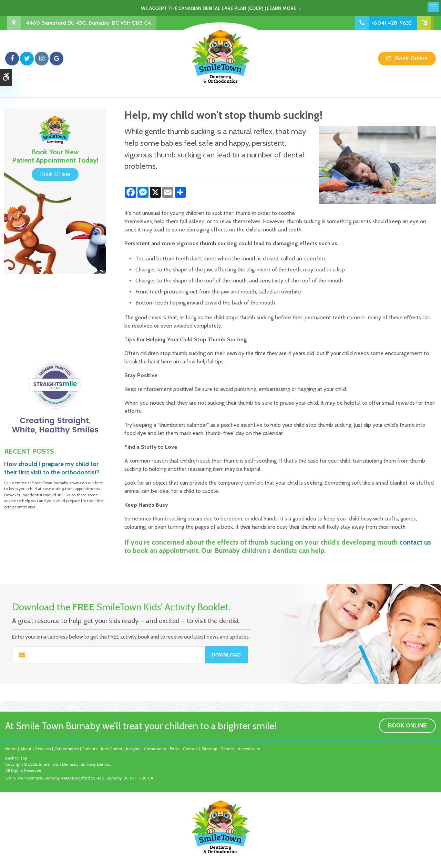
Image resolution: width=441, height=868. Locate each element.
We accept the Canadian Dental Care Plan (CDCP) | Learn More (219, 8)
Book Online (411, 58)
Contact (190, 749)
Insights (133, 749)
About (26, 749)
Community (155, 749)
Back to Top (16, 758)
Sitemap (209, 749)
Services (43, 749)
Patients (90, 749)
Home (11, 749)
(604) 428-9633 (392, 23)
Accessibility (249, 749)
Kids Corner (112, 749)
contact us (415, 542)
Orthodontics (66, 749)
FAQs (175, 749)
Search (227, 749)
